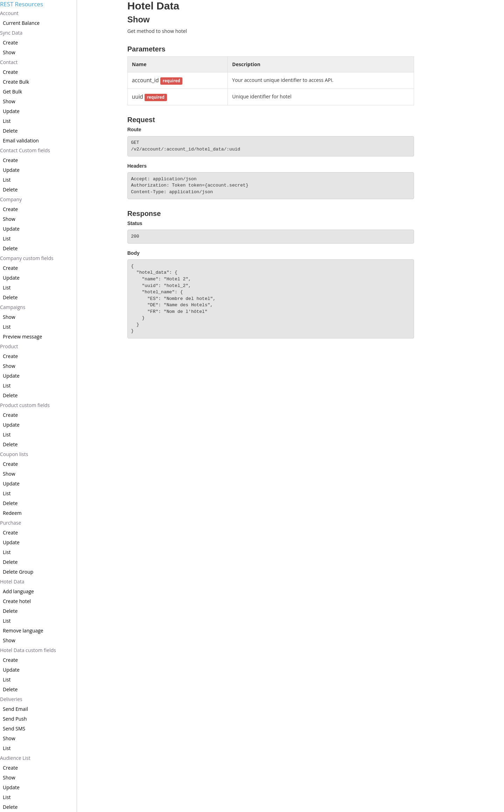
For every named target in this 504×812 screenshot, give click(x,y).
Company (11, 199)
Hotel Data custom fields (28, 650)
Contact (9, 62)
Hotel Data (12, 582)
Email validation (21, 141)
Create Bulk (16, 82)
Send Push (15, 719)
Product (9, 346)
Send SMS (14, 729)
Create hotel (17, 601)
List (7, 121)
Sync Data (11, 33)
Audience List (15, 758)
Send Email (15, 709)
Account (9, 13)
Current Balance (21, 23)
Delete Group (18, 572)
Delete (10, 131)
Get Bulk (12, 92)
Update (11, 111)
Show (9, 52)
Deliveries (11, 699)
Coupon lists (14, 454)
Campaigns (13, 307)
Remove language (23, 631)
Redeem (12, 513)
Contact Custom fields (25, 150)
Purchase (10, 523)
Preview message (22, 337)
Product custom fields (25, 405)
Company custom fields (27, 258)
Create (10, 43)
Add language (18, 591)
